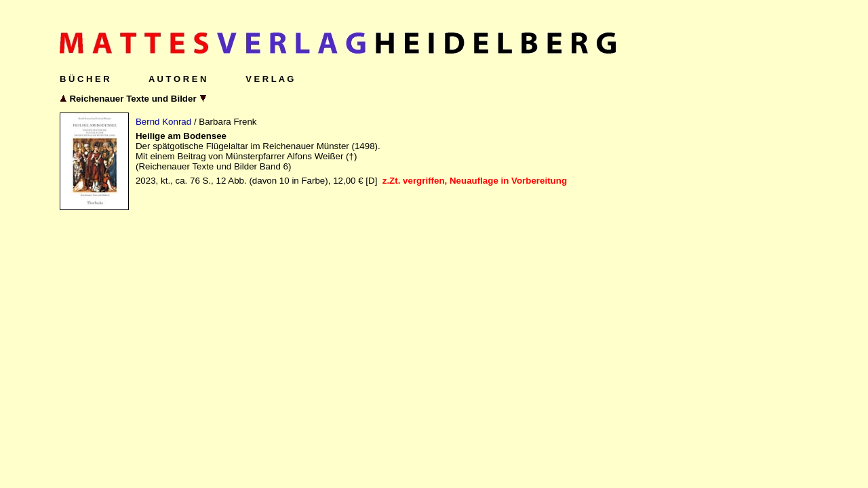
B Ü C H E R (85, 79)
